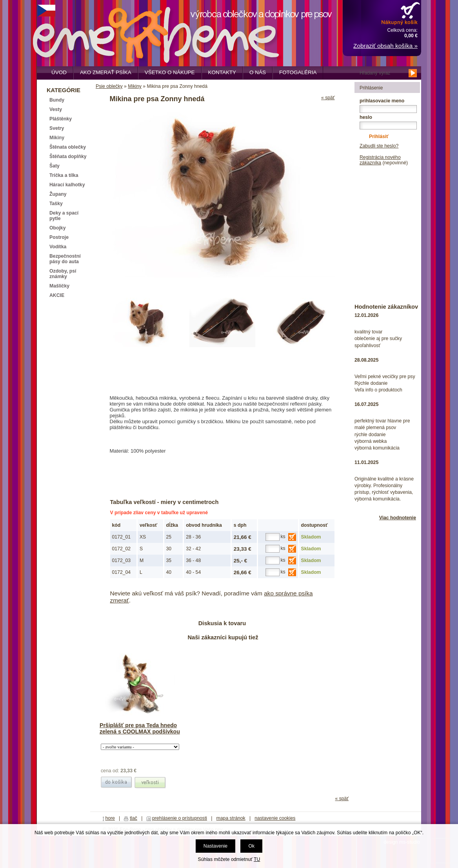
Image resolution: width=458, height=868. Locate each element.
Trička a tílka (64, 175)
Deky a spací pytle (64, 216)
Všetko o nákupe (170, 72)
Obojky (57, 228)
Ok (251, 846)
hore (110, 818)
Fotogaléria (298, 72)
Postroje (59, 237)
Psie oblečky (109, 86)
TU (257, 859)
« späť (328, 98)
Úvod (59, 72)
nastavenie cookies (275, 818)
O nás (258, 72)
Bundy (57, 100)
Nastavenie (215, 846)
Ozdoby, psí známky (63, 274)
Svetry (57, 128)
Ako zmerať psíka (106, 72)
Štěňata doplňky (68, 156)
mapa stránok (231, 818)
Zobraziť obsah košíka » (385, 46)
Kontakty (222, 72)
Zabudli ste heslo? (379, 146)
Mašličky (59, 286)
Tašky (56, 204)
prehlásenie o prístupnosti (180, 818)
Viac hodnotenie (398, 518)
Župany (58, 194)
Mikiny (135, 86)
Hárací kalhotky (67, 185)
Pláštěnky (61, 119)
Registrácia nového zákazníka (380, 160)
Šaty (55, 166)
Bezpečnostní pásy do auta (65, 259)
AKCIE (57, 295)
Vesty (56, 109)
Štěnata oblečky (68, 147)
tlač (134, 818)
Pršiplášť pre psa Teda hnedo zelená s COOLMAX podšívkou (140, 728)
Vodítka (58, 247)
